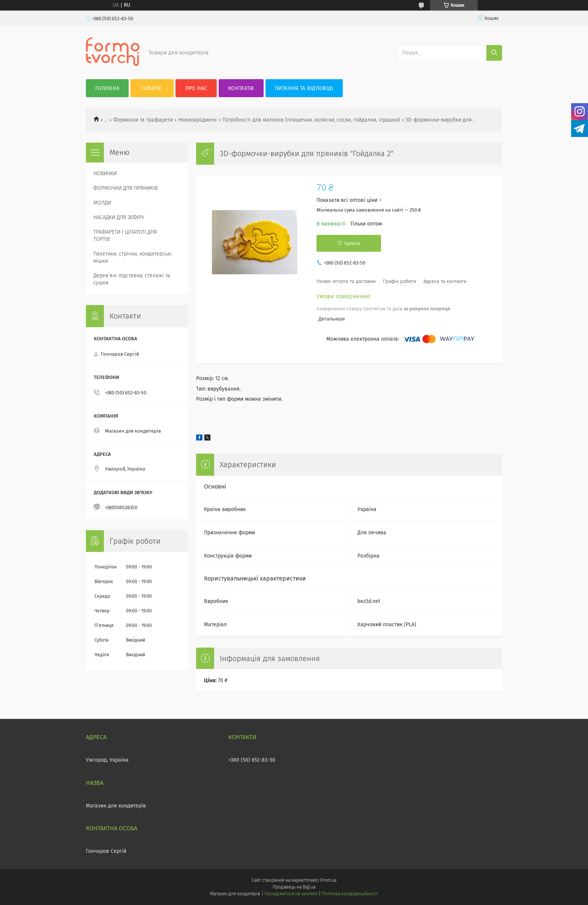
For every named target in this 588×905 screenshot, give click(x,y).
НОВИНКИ (105, 174)
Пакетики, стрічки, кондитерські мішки (133, 257)
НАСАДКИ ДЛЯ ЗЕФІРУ (119, 217)
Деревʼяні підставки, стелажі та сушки (132, 279)
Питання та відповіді (304, 88)
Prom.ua (328, 880)
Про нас (196, 88)
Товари (151, 88)
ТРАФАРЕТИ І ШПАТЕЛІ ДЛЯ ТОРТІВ (125, 236)
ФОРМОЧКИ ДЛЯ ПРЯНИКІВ (125, 188)
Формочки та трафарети (143, 120)
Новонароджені (197, 120)
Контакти (241, 88)
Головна (107, 88)
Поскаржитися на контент (291, 894)
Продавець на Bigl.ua (294, 887)
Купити (352, 243)
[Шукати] (494, 53)
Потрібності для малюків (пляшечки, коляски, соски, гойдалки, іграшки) (311, 120)
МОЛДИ (102, 203)
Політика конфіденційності (350, 894)
